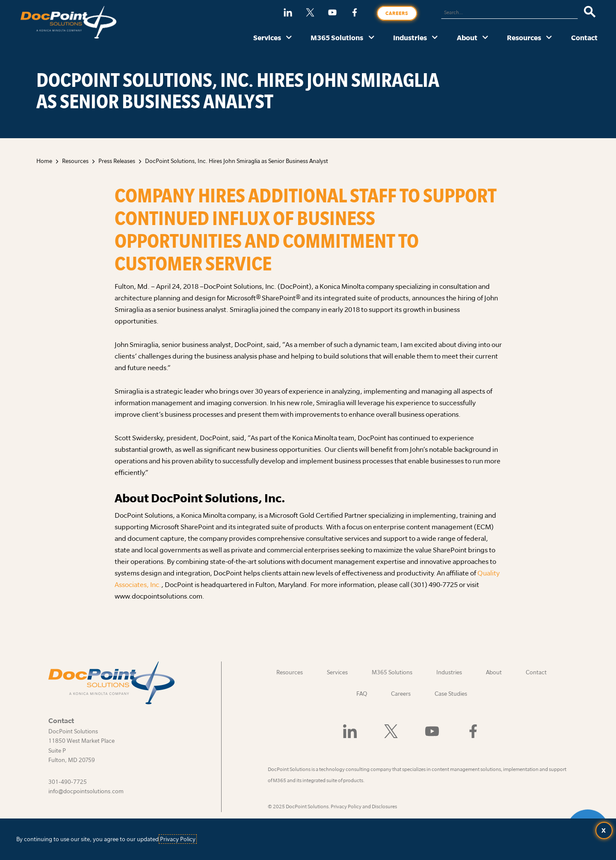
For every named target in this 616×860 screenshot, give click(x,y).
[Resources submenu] (549, 38)
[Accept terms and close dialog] (604, 830)
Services (267, 37)
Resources (524, 37)
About (467, 37)
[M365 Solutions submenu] (372, 38)
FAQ (362, 694)
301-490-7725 (68, 782)
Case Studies (451, 694)
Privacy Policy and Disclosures (364, 806)
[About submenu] (485, 38)
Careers (397, 13)
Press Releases (117, 161)
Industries (410, 37)
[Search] (590, 12)
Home (44, 161)
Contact (584, 37)
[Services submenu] (289, 38)
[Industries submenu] (435, 38)
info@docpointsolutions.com (86, 791)
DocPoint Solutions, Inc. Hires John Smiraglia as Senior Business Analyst (237, 161)
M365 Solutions (337, 37)
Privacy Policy (178, 839)
